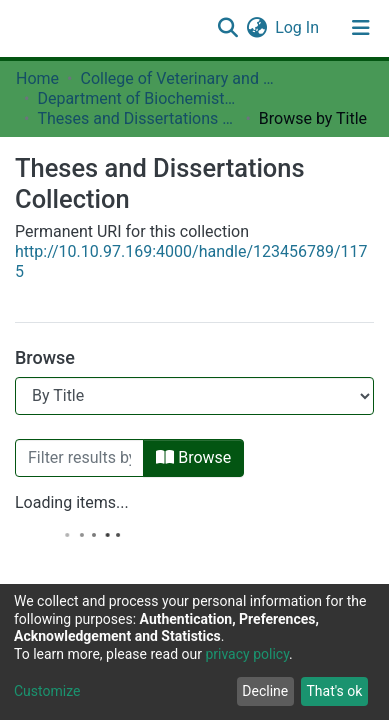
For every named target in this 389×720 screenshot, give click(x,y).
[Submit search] (227, 28)
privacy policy (247, 654)
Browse (193, 457)
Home (37, 78)
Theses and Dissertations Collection (137, 118)
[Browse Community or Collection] (194, 396)
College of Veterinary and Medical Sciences (180, 78)
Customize (47, 691)
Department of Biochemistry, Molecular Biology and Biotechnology (137, 98)
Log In (298, 27)
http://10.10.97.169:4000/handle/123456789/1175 (191, 261)
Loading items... (72, 502)
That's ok (334, 691)
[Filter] (79, 458)
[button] (256, 28)
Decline (265, 691)
